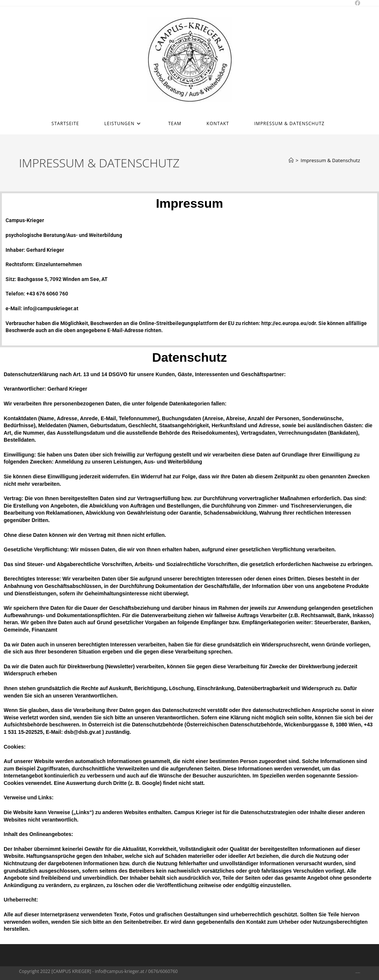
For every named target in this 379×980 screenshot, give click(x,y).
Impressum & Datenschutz (330, 160)
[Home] (291, 160)
